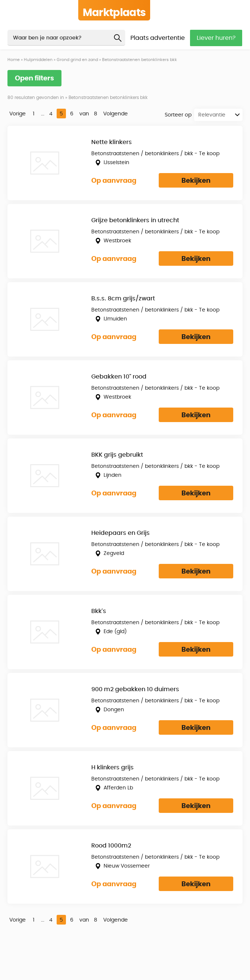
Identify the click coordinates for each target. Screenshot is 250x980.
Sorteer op (178, 115)
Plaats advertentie (158, 38)
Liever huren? (216, 38)
